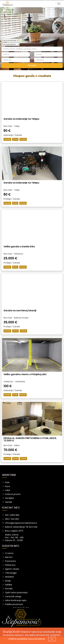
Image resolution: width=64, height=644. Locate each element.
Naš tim (9, 557)
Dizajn (8, 581)
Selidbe (9, 585)
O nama (9, 553)
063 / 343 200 (12, 519)
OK (52, 639)
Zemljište (10, 498)
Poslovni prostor (13, 494)
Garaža (9, 502)
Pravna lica (10, 561)
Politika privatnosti (14, 604)
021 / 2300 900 (12, 515)
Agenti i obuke (12, 569)
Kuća (8, 486)
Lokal (7, 490)
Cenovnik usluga (13, 596)
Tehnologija (11, 573)
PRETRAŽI (32, 66)
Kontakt (9, 589)
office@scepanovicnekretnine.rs (21, 523)
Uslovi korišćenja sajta (16, 600)
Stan (7, 482)
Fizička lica (10, 565)
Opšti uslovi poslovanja (16, 593)
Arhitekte (10, 577)
